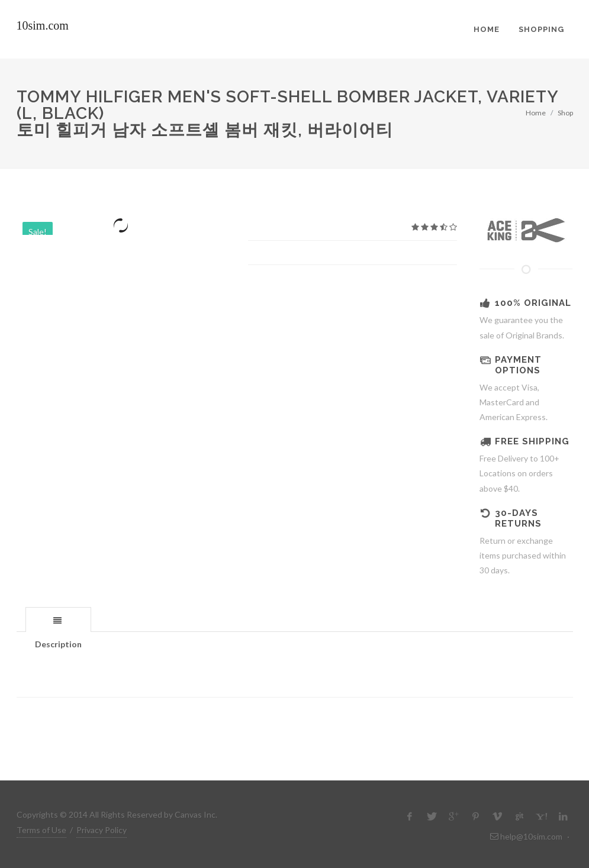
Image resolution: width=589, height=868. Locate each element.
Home (536, 113)
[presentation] (58, 620)
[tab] (58, 619)
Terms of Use (41, 830)
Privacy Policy (102, 830)
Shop (565, 113)
